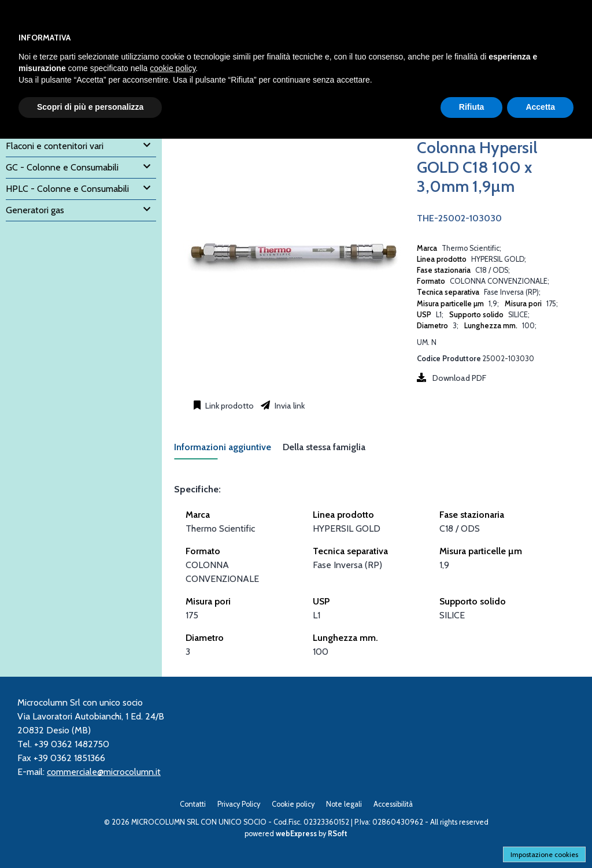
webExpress (296, 834)
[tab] (228, 450)
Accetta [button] (540, 107)
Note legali (344, 804)
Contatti (193, 804)
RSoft (338, 834)
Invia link (289, 406)
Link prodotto (229, 406)
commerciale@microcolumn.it (104, 772)
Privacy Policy (239, 804)
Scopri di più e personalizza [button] (90, 107)
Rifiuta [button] (472, 107)
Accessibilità (393, 804)
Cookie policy (293, 804)
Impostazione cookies (544, 854)
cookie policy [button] (173, 68)
